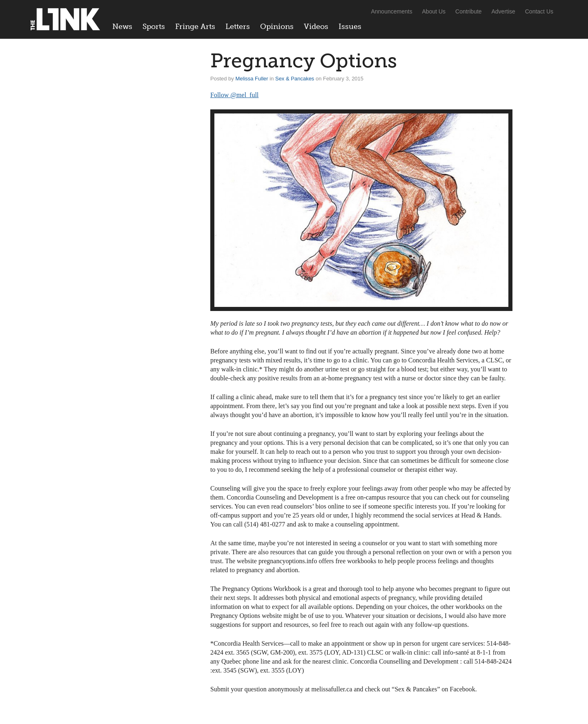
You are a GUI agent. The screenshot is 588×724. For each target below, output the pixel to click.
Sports (154, 27)
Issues (350, 27)
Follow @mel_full (234, 95)
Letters (238, 27)
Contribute (469, 11)
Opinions (277, 27)
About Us (434, 11)
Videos (316, 27)
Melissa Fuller (252, 79)
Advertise (503, 11)
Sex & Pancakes (295, 79)
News (122, 27)
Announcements (391, 11)
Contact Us (539, 11)
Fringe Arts (195, 27)
